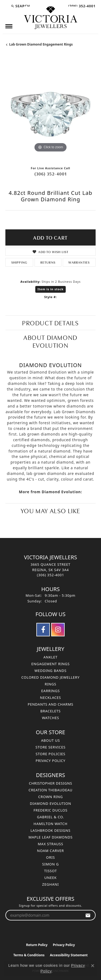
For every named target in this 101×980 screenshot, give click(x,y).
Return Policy (37, 945)
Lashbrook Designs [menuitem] (50, 830)
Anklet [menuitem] (50, 657)
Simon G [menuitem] (51, 864)
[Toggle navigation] (9, 26)
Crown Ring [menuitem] (51, 797)
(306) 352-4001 (51, 174)
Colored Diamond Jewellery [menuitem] (50, 677)
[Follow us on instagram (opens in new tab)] (58, 630)
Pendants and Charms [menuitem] (51, 704)
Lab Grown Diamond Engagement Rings (41, 44)
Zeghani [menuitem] (51, 884)
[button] (20, 6)
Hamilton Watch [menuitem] (50, 824)
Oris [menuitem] (50, 857)
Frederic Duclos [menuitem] (51, 810)
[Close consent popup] (93, 966)
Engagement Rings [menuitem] (50, 664)
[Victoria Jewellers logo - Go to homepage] (51, 18)
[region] (50, 108)
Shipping (19, 262)
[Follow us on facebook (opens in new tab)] (43, 630)
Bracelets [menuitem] (51, 711)
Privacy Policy (50, 761)
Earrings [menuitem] (50, 691)
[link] (81, 6)
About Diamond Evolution (50, 341)
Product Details (50, 322)
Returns (48, 262)
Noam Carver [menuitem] (51, 851)
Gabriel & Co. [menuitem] (50, 817)
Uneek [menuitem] (51, 878)
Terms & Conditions (29, 955)
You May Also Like (50, 510)
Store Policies (50, 754)
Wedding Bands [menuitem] (50, 671)
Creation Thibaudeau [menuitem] (50, 790)
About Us (50, 740)
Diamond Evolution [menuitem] (50, 803)
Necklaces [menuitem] (50, 698)
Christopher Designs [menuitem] (50, 783)
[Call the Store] (50, 575)
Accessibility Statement (69, 955)
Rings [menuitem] (50, 684)
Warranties (79, 262)
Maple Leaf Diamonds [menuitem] (51, 837)
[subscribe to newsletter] (88, 915)
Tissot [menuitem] (51, 871)
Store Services (50, 747)
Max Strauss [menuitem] (50, 844)
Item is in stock (50, 289)
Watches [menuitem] (51, 718)
